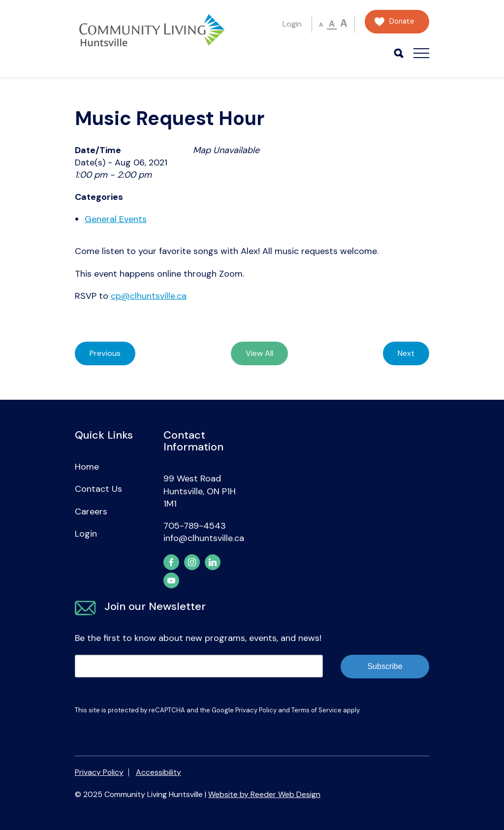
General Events (116, 219)
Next (406, 353)
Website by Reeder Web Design (264, 794)
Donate (402, 21)
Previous (105, 353)
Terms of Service (316, 710)
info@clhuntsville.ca (204, 538)
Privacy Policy (256, 710)
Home (87, 467)
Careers (91, 511)
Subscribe (385, 666)
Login (292, 24)
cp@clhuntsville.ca (149, 296)
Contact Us (98, 489)
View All (259, 353)
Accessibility (158, 772)
